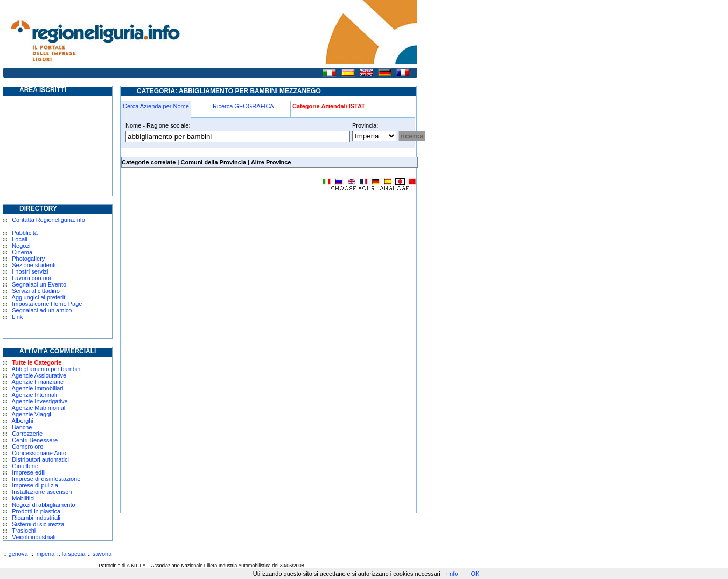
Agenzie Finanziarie (38, 382)
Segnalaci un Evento (39, 284)
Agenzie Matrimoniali (39, 408)
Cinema (22, 252)
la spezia (73, 554)
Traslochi (24, 531)
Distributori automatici (40, 459)
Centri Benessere (35, 440)
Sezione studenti (34, 265)
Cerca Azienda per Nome (156, 106)
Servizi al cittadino (36, 291)
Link (17, 317)
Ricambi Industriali (36, 518)
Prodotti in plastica (36, 511)
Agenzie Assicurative (39, 375)
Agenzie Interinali (34, 395)
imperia (45, 554)
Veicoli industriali (34, 537)
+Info (451, 574)
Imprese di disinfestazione (46, 479)
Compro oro (27, 447)
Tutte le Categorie (37, 362)
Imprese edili (29, 472)
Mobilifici (23, 498)
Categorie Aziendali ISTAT (329, 106)
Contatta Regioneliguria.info (48, 220)
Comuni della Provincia (213, 162)
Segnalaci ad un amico (42, 310)
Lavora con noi (31, 278)
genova (18, 554)
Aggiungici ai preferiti (39, 297)
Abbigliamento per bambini (47, 369)
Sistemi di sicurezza (38, 524)
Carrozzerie (27, 434)
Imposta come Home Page (47, 304)
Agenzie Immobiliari (38, 388)
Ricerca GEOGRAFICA (243, 106)
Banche (22, 427)
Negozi (21, 246)
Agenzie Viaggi (31, 414)
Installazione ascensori (42, 492)
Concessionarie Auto (39, 453)
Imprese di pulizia (35, 485)
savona (102, 554)
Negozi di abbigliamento (43, 505)
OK (475, 574)
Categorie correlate (149, 162)
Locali (20, 239)
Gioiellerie (25, 466)
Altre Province (271, 162)
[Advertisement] (211, 277)
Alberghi (23, 421)
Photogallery (28, 259)
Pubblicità (25, 233)
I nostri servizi (30, 271)
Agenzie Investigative (40, 401)
